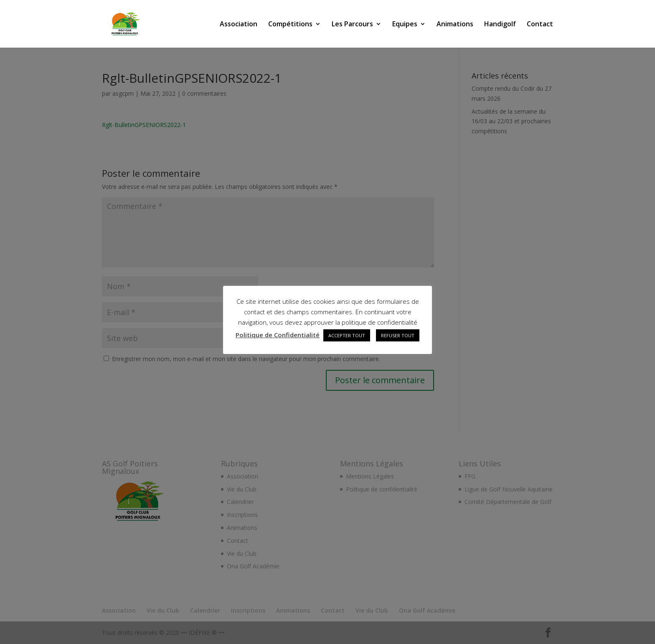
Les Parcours (352, 25)
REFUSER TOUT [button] (398, 335)
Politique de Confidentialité (278, 335)
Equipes (405, 25)
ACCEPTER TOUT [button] (347, 335)
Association (239, 25)
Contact (540, 25)
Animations (455, 25)
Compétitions (290, 25)
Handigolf (500, 25)
